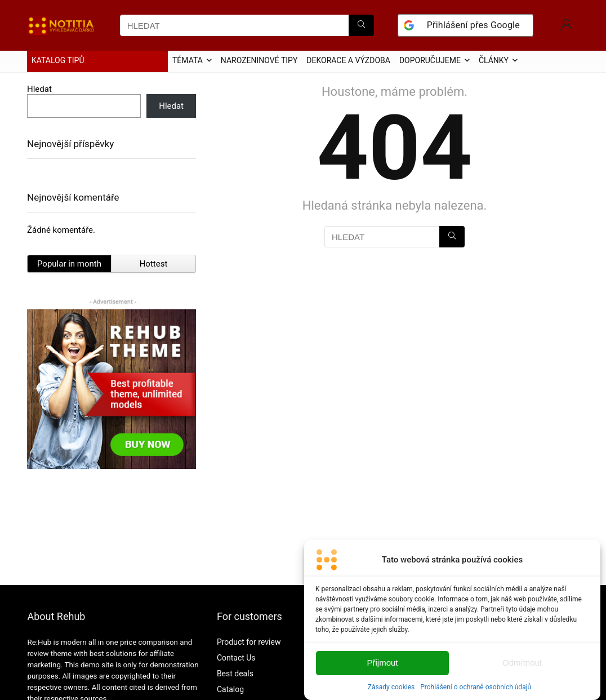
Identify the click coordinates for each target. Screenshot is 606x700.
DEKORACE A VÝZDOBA (348, 60)
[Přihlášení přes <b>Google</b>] (465, 25)
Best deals (235, 674)
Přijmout (382, 672)
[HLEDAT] (361, 25)
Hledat (39, 89)
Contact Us (236, 658)
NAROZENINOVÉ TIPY (259, 60)
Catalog (230, 689)
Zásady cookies (391, 695)
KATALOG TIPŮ (58, 60)
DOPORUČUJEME (430, 60)
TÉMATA (188, 60)
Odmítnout (522, 672)
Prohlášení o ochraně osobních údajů (476, 695)
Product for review (249, 642)
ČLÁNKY (494, 60)
